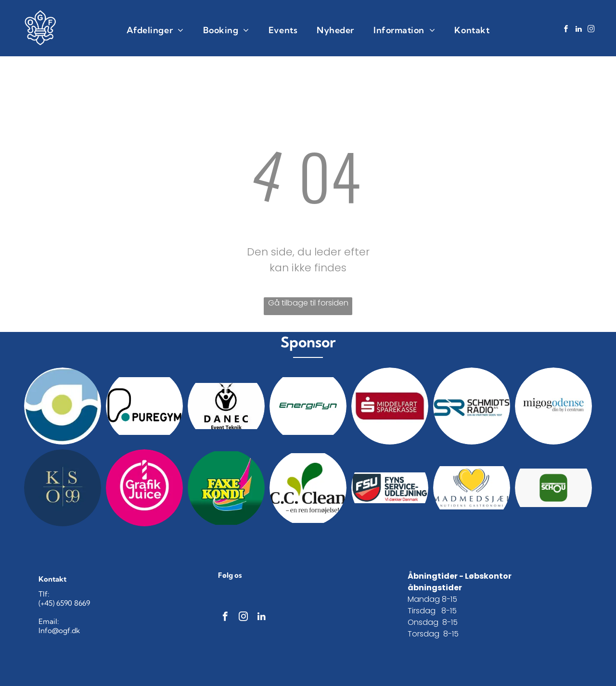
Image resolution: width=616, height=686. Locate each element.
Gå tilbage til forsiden (308, 303)
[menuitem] (155, 30)
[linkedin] (579, 30)
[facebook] (566, 30)
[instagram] (591, 30)
